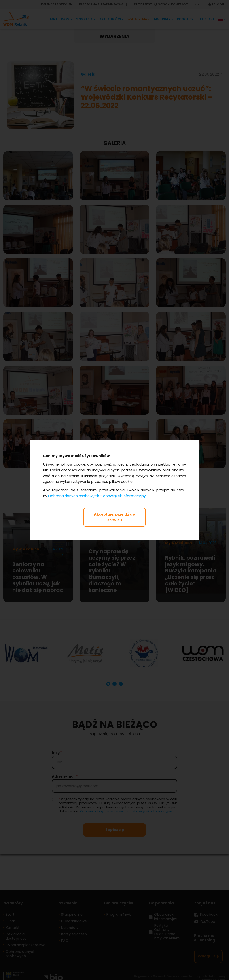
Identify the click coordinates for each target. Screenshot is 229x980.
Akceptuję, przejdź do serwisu (114, 517)
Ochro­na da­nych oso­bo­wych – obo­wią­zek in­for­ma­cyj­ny (97, 496)
